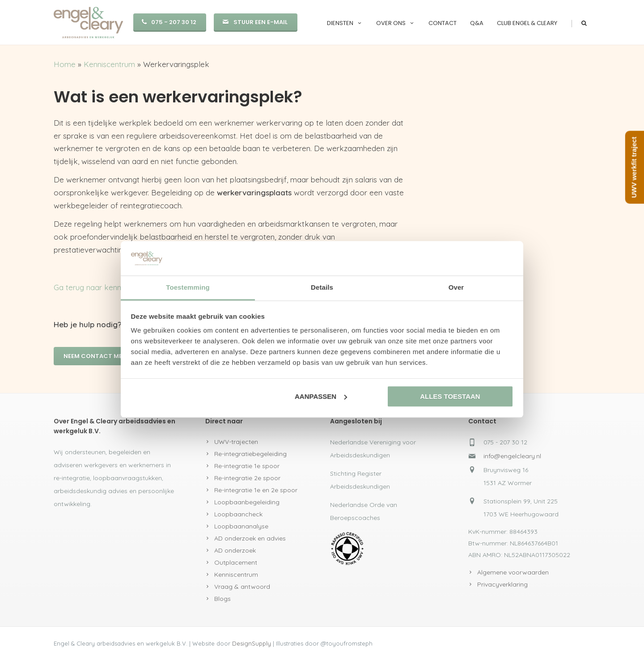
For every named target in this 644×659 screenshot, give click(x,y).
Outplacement (236, 562)
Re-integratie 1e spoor (247, 466)
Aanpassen (321, 396)
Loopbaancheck (238, 514)
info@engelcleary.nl (512, 456)
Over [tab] (456, 287)
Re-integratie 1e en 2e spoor (256, 490)
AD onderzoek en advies (250, 538)
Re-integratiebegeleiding (250, 454)
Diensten (345, 23)
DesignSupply (252, 643)
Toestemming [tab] (188, 287)
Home (65, 64)
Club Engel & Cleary (527, 23)
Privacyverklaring (502, 584)
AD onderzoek (235, 550)
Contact (443, 23)
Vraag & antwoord (242, 587)
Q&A (477, 23)
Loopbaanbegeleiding (247, 502)
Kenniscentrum (109, 64)
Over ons (396, 23)
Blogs (222, 599)
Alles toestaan (450, 396)
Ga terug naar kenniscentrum (104, 287)
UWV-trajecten (236, 442)
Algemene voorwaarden (513, 572)
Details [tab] (322, 287)
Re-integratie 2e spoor (247, 478)
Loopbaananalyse (241, 526)
